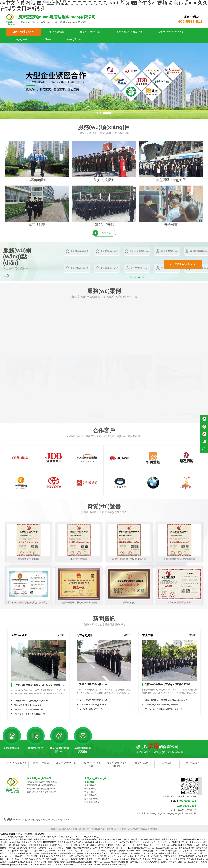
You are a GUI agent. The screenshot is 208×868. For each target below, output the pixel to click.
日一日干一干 (122, 850)
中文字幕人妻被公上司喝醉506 (192, 853)
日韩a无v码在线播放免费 (167, 853)
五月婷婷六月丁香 (158, 847)
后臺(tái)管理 (112, 831)
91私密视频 (101, 841)
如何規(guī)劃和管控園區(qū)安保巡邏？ (162, 707)
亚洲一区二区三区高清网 (189, 864)
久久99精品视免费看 (188, 841)
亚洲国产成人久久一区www (106, 861)
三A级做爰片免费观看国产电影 (181, 858)
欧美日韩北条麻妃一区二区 (68, 867)
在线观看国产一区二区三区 (45, 841)
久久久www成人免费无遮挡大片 (54, 858)
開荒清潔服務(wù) (92, 804)
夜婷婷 (122, 867)
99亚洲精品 (136, 841)
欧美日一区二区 (170, 850)
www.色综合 (15, 844)
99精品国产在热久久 (24, 864)
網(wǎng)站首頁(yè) (23, 32)
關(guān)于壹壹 (57, 32)
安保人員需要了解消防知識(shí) (93, 702)
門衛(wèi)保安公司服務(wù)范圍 (28, 707)
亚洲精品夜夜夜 (118, 853)
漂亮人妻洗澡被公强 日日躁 (190, 855)
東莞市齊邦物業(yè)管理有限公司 (41, 791)
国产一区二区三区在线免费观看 (140, 853)
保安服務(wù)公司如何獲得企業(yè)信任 (31, 703)
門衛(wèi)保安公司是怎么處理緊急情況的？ (164, 711)
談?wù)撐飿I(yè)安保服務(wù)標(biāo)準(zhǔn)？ (166, 702)
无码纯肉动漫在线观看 (60, 855)
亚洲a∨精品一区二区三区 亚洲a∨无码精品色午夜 (145, 858)
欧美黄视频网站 (174, 847)
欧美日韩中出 (183, 844)
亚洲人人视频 (169, 844)
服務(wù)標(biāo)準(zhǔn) (170, 32)
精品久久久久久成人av (10, 855)
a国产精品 (127, 847)
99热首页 (135, 844)
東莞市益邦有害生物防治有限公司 (42, 794)
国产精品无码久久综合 (35, 861)
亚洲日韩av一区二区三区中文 (101, 864)
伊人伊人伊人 (77, 844)
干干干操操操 (78, 855)
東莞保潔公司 (64, 822)
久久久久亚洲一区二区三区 (118, 844)
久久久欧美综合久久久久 (24, 853)
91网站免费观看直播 (151, 841)
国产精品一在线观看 (38, 850)
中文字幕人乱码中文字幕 (166, 855)
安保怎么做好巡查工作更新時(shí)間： (30, 716)
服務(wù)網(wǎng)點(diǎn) (129, 32)
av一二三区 (63, 841)
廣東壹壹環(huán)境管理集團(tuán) (42, 784)
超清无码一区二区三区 (91, 867)
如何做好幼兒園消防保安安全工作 (28, 712)
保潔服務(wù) (90, 787)
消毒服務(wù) (90, 794)
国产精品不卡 (18, 861)
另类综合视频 (41, 864)
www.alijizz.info (7, 858)
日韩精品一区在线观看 (17, 850)
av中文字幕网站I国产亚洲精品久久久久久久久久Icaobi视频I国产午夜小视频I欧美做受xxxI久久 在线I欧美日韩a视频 (49, 839)
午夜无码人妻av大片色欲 (119, 841)
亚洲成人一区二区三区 (98, 847)
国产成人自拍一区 (110, 867)
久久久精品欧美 (112, 855)
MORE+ (62, 637)
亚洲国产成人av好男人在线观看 (35, 855)
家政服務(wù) (90, 797)
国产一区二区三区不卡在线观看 (83, 858)
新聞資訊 (47, 39)
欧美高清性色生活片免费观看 (82, 841)
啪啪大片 (25, 847)
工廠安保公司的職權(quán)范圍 (93, 707)
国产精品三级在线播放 (77, 864)
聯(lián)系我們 (74, 39)
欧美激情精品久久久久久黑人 (57, 844)
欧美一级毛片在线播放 (46, 853)
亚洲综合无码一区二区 (60, 847)
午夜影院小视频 (150, 861)
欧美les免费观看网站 (82, 850)
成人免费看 (38, 844)
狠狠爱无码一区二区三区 (131, 861)
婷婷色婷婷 (187, 847)
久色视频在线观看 (24, 841)
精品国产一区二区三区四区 (27, 858)
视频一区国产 (115, 847)
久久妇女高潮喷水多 (196, 861)
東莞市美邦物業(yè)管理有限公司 (41, 787)
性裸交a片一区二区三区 (151, 844)
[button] (97, 113)
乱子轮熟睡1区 (122, 864)
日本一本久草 (14, 847)
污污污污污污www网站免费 (98, 853)
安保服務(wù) (90, 791)
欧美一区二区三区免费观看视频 (172, 861)
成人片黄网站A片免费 (94, 855)
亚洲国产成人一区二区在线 (150, 850)
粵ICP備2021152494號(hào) (145, 831)
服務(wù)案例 (20, 39)
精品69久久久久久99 (39, 847)
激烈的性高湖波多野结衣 (82, 861)
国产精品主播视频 (187, 850)
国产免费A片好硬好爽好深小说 (71, 853)
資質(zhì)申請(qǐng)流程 (46, 822)
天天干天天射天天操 (57, 864)
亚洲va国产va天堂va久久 (104, 850)
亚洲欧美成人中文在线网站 (110, 858)
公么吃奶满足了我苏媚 (131, 855)
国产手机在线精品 (141, 847)
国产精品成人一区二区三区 (58, 861)
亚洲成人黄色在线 (79, 847)
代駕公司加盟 (29, 822)
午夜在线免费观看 (170, 841)
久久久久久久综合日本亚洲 (60, 850)
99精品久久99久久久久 (95, 844)
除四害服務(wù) (91, 801)
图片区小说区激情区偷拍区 (43, 867)
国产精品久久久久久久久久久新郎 (145, 864)
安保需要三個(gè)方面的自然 (92, 711)
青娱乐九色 (27, 844)
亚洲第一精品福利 (169, 864)
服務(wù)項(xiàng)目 (90, 32)
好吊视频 (133, 850)
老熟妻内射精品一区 (20, 867)
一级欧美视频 (148, 855)
